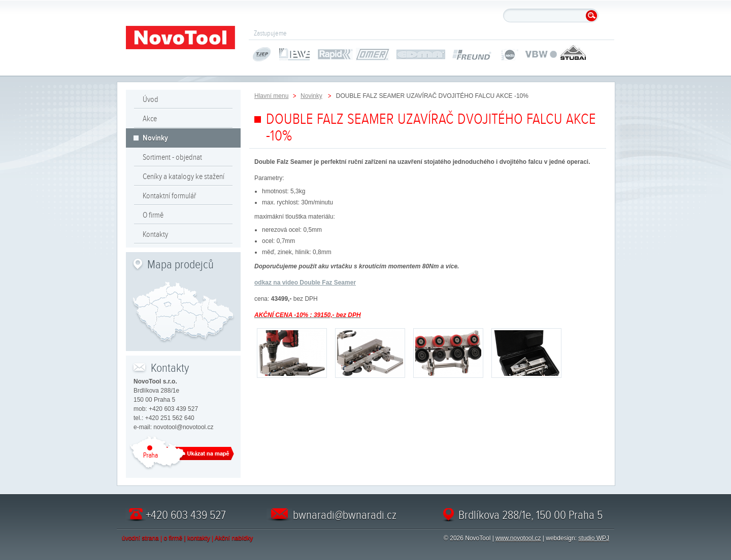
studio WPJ (594, 538)
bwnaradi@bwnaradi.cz (345, 515)
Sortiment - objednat (172, 157)
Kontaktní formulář (169, 196)
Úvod (151, 99)
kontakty (199, 538)
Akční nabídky (234, 538)
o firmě (173, 538)
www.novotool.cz (518, 538)
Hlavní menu (271, 96)
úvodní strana (140, 538)
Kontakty (155, 234)
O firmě (153, 215)
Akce (150, 119)
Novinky (155, 138)
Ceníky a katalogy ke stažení (184, 177)
